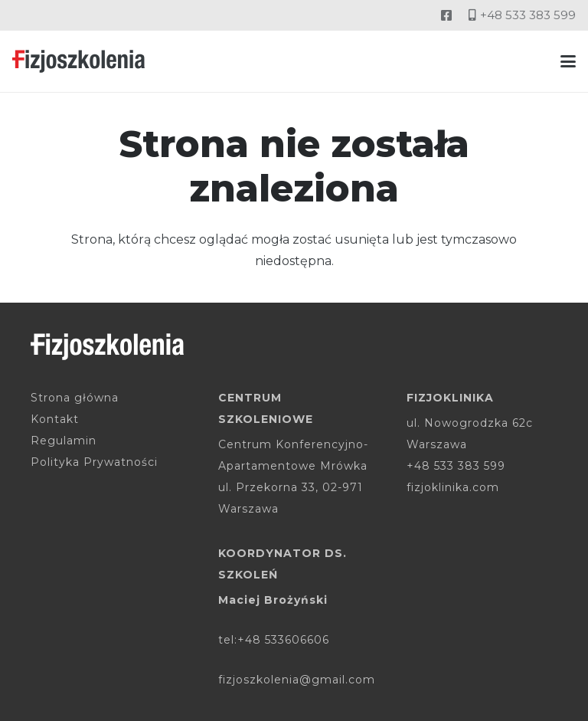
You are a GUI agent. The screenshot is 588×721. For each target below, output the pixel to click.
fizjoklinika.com (453, 487)
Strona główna (75, 398)
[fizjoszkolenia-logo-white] (107, 347)
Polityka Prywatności (94, 462)
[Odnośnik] (446, 15)
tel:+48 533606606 (274, 640)
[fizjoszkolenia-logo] (78, 61)
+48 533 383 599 (456, 466)
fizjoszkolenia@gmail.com (297, 680)
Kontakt (55, 419)
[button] (568, 61)
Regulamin (64, 441)
